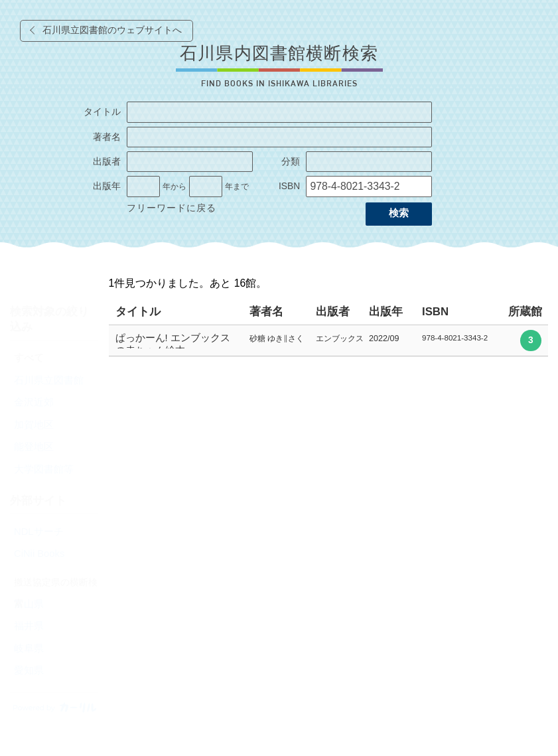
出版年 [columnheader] (386, 312)
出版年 (107, 186)
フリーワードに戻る (172, 208)
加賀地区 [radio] (34, 425)
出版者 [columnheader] (333, 312)
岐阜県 (29, 648)
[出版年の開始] (143, 187)
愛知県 (29, 670)
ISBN (289, 186)
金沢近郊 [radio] (34, 402)
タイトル (102, 112)
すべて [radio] (29, 358)
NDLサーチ (39, 532)
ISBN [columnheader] (435, 312)
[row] (329, 341)
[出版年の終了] (206, 187)
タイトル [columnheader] (138, 312)
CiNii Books (39, 554)
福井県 (29, 626)
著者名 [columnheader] (266, 312)
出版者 (107, 162)
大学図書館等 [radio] (44, 469)
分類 (291, 162)
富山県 (29, 604)
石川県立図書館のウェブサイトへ (112, 30)
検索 (399, 213)
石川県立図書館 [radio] (49, 380)
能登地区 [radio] (34, 447)
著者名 (107, 137)
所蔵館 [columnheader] (525, 312)
